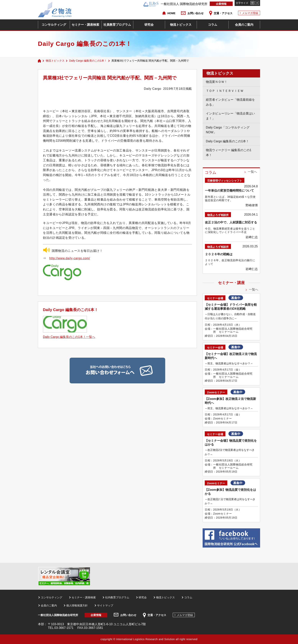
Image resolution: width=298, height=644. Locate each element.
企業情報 (221, 4)
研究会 (149, 25)
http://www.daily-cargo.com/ (70, 258)
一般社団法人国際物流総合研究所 (58, 615)
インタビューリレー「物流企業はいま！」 (230, 116)
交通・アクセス (223, 13)
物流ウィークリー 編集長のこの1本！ (229, 153)
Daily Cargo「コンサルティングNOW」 (228, 130)
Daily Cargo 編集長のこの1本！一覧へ (69, 337)
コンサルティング (54, 25)
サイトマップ (105, 605)
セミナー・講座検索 (85, 25)
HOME (171, 13)
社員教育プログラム (117, 25)
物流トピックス (181, 25)
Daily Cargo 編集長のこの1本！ (88, 61)
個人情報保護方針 (77, 605)
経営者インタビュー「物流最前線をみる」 (230, 102)
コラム (213, 25)
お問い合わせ (196, 13)
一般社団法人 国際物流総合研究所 (175, 4)
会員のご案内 (244, 25)
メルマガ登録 (250, 13)
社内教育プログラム (117, 597)
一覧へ (252, 172)
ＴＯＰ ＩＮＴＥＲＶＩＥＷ (225, 91)
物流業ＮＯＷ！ (217, 82)
